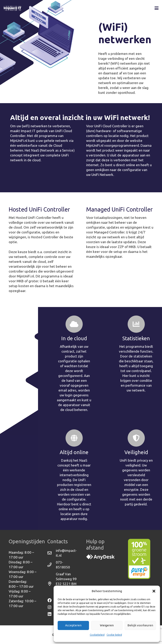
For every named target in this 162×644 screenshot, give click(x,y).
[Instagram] (52, 607)
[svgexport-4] (100, 557)
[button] (154, 591)
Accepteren (73, 625)
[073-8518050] (52, 565)
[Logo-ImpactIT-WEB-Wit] (13, 8)
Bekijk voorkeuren (140, 625)
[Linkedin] (52, 614)
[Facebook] (52, 600)
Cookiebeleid (97, 635)
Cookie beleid (114, 635)
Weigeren (107, 625)
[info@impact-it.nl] (52, 553)
